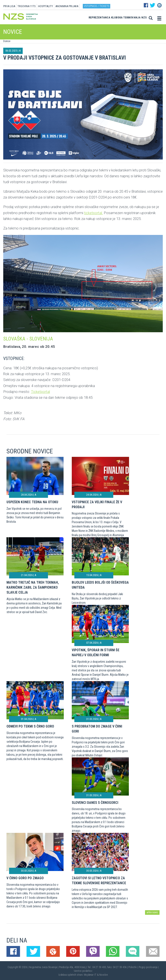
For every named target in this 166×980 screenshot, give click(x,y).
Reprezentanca (99, 17)
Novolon (104, 975)
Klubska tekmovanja (126, 17)
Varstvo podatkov (83, 971)
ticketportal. (93, 213)
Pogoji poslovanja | (149, 967)
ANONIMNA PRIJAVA (67, 6)
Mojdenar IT (90, 975)
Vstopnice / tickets (97, 6)
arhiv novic (152, 912)
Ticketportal (40, 392)
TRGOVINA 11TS (27, 6)
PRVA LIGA (9, 6)
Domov (7, 41)
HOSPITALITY (45, 6)
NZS (144, 17)
